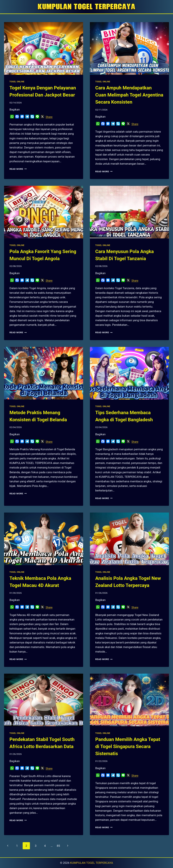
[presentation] (44, 48)
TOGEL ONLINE (17, 82)
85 (58, 846)
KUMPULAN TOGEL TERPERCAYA (92, 863)
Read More (18, 169)
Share (49, 117)
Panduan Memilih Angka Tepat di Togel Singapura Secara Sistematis (128, 746)
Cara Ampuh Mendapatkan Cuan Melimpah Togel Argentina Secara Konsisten (129, 95)
